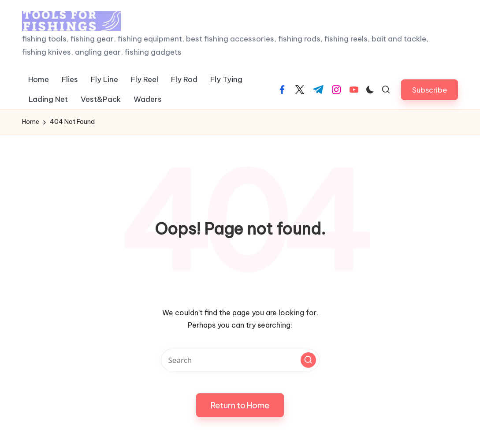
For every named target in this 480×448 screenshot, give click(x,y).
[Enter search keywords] (240, 360)
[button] (430, 90)
